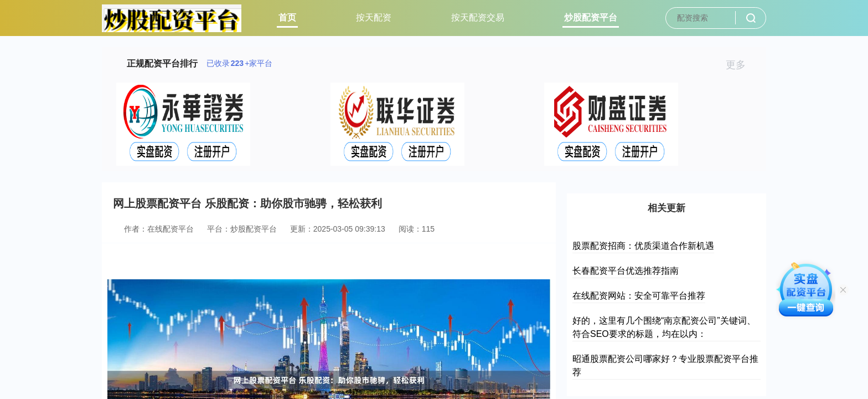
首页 (287, 17)
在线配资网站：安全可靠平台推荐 (639, 296)
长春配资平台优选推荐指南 (626, 271)
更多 (740, 65)
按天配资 (374, 17)
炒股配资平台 (591, 17)
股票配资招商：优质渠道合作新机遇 (643, 246)
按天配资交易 (478, 17)
